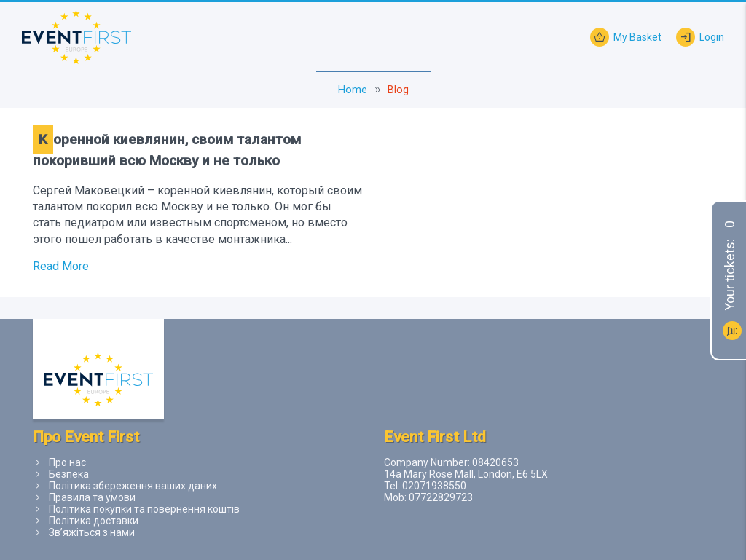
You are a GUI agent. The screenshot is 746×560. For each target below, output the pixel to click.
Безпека (69, 474)
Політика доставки (94, 521)
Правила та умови (92, 497)
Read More (61, 266)
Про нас (67, 462)
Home (353, 90)
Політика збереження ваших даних (133, 486)
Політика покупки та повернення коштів (144, 509)
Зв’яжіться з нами (92, 532)
